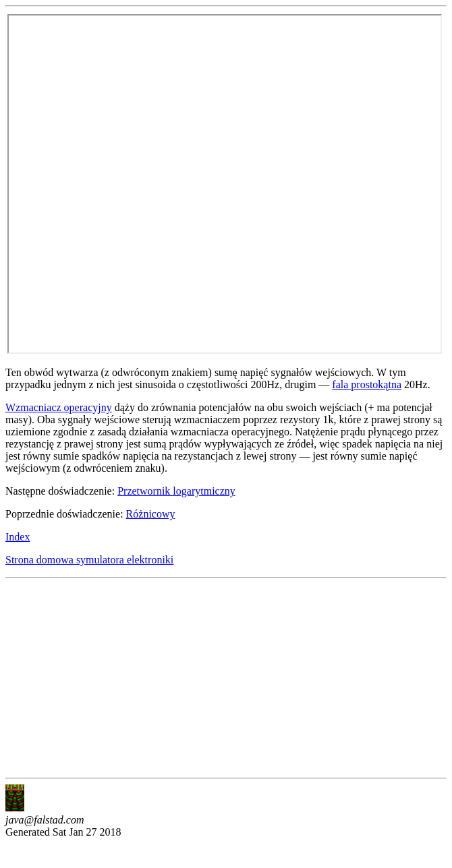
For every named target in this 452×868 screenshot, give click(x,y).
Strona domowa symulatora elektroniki (89, 560)
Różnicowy (151, 514)
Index (18, 537)
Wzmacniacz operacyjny (59, 407)
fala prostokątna (367, 384)
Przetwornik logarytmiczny (176, 491)
